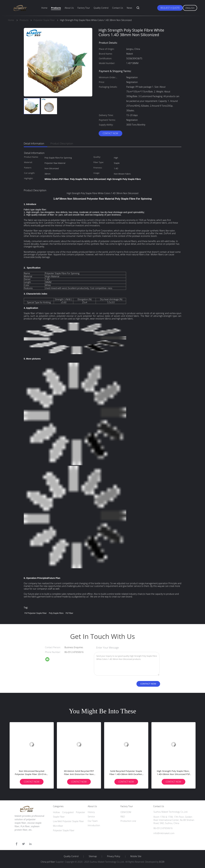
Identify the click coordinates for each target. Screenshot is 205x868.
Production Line (128, 821)
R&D (123, 817)
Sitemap (93, 856)
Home (44, 8)
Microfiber (58, 826)
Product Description (62, 143)
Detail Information (34, 143)
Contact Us (118, 8)
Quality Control (101, 8)
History (91, 812)
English (190, 8)
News (129, 8)
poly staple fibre (56, 613)
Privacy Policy (114, 856)
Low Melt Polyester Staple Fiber (68, 821)
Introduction (94, 825)
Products (56, 8)
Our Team (93, 821)
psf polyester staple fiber (36, 613)
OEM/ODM (126, 812)
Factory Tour (84, 8)
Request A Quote (170, 8)
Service (91, 817)
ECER (162, 862)
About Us (69, 8)
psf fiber (69, 613)
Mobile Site (136, 856)
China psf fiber (48, 862)
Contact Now (110, 133)
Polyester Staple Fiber (64, 830)
